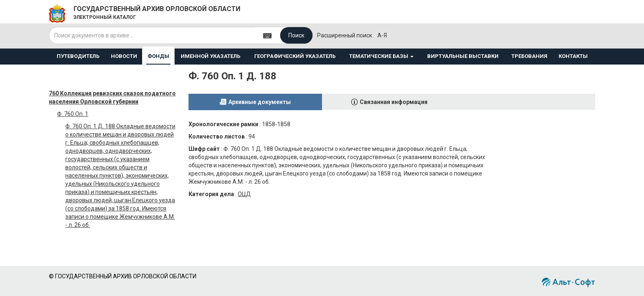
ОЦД (244, 194)
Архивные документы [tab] (260, 102)
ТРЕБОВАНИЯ (529, 56)
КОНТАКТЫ (573, 56)
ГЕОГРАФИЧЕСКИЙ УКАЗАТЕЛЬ (295, 56)
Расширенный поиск (345, 35)
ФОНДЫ (158, 56)
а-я (382, 35)
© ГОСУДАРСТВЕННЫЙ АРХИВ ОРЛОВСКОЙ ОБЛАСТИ (123, 276)
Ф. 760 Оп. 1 (73, 114)
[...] (152, 35)
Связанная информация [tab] (394, 102)
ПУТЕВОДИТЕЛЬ (78, 56)
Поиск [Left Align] (296, 35)
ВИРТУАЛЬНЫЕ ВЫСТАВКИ (463, 56)
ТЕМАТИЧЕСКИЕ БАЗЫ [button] (381, 56)
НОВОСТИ (124, 56)
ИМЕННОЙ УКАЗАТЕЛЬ (210, 56)
